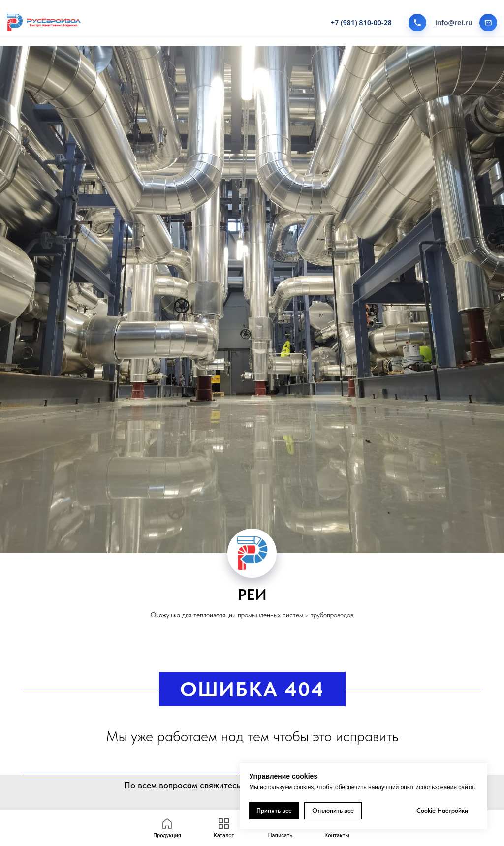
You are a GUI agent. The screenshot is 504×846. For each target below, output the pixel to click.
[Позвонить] (417, 23)
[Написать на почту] (488, 23)
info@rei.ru (454, 23)
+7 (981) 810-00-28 (361, 23)
